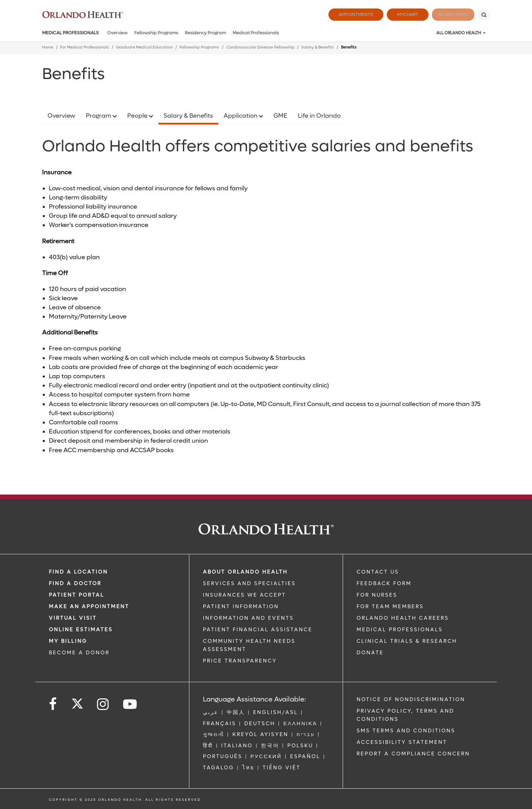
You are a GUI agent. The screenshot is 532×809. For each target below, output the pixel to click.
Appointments (347, 14)
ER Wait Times (449, 14)
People (138, 116)
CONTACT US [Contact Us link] (378, 572)
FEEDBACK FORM (384, 583)
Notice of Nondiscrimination (411, 699)
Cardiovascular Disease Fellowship (260, 47)
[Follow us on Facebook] (53, 704)
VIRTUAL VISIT (73, 618)
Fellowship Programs (156, 33)
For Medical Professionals (84, 47)
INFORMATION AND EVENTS (248, 618)
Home (48, 47)
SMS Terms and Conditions (406, 731)
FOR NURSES (377, 595)
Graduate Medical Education (144, 47)
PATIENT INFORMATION (241, 606)
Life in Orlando (319, 116)
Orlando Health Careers (403, 618)
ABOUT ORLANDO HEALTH (245, 572)
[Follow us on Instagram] (103, 704)
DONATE (370, 653)
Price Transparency (240, 661)
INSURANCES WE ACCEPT (244, 595)
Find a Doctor (75, 583)
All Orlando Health (459, 33)
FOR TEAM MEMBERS (390, 606)
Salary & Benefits (318, 47)
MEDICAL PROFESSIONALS (400, 630)
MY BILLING (68, 641)
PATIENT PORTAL (77, 595)
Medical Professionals (70, 33)
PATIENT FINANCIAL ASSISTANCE (258, 630)
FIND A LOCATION (78, 572)
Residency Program (205, 33)
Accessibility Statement (402, 742)
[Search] (484, 15)
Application (241, 116)
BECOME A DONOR (79, 653)
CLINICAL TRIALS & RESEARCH (407, 641)
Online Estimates (81, 630)
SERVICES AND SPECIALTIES (249, 583)
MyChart (398, 14)
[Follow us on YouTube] (130, 704)
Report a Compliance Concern (413, 754)
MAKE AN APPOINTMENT (89, 606)
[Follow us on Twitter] (77, 701)
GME (280, 116)
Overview (117, 33)
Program (99, 116)
